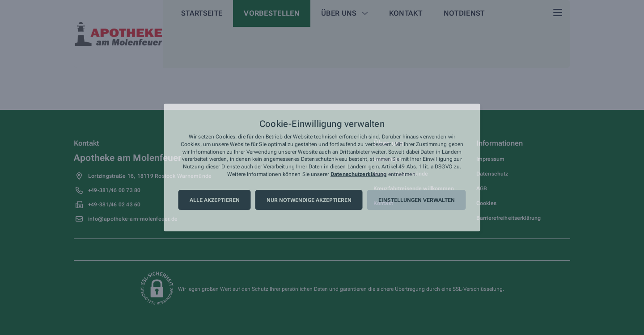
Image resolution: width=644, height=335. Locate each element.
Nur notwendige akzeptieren (309, 200)
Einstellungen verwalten (417, 200)
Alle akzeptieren (215, 200)
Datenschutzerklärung (358, 174)
